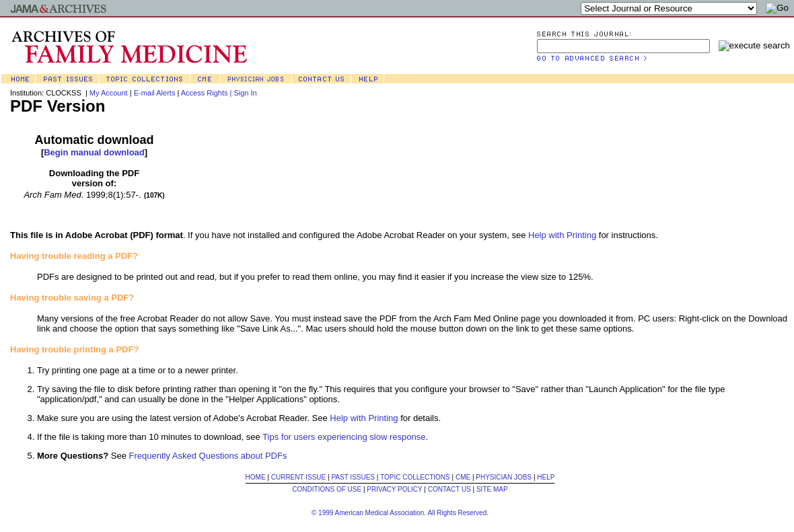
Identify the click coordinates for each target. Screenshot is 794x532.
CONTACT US (449, 489)
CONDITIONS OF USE (327, 489)
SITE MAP (492, 489)
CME (463, 477)
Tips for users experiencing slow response (344, 437)
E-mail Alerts (155, 93)
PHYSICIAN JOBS (504, 477)
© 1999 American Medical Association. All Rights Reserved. (400, 513)
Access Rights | (208, 93)
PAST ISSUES (353, 477)
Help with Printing (562, 235)
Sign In (245, 93)
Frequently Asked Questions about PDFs (208, 456)
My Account (109, 93)
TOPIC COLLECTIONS (415, 477)
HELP (546, 477)
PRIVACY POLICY (394, 489)
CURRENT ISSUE (299, 477)
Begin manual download (94, 152)
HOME (256, 477)
